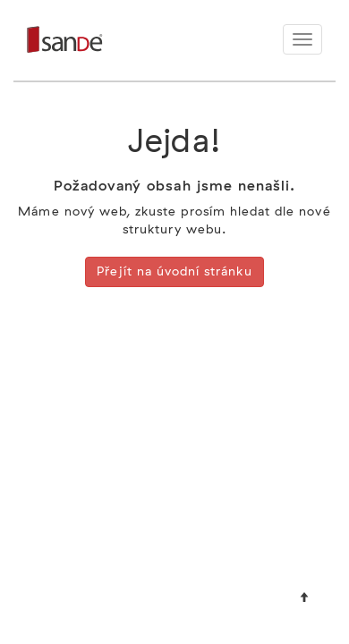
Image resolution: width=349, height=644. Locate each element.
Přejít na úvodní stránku (174, 272)
